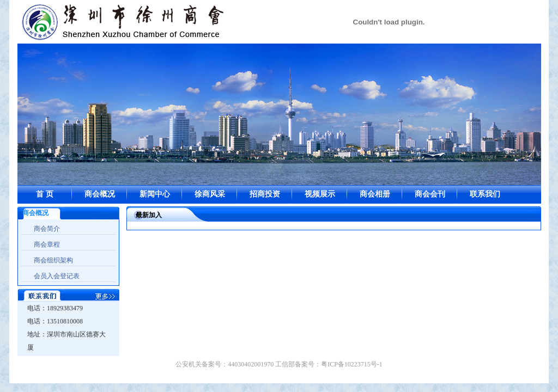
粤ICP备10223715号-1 (352, 364)
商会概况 (100, 194)
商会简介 (47, 229)
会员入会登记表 (57, 276)
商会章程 (47, 244)
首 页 (45, 194)
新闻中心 (155, 194)
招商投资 (265, 194)
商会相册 (375, 194)
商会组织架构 (53, 260)
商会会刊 (430, 194)
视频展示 (320, 194)
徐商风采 (210, 194)
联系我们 (485, 194)
